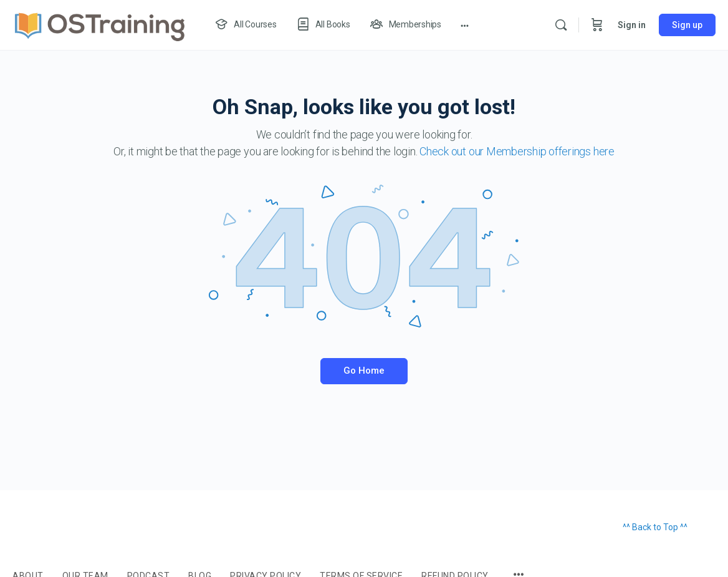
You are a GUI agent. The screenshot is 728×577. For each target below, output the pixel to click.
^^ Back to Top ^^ (655, 527)
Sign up (687, 25)
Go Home (364, 371)
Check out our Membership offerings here (517, 151)
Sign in (632, 25)
